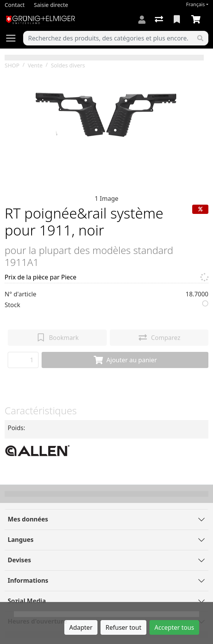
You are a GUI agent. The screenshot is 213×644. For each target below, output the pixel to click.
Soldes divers (68, 65)
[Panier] (197, 20)
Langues (21, 540)
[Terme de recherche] (108, 38)
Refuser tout (123, 627)
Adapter (81, 627)
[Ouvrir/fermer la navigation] (14, 38)
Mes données (28, 519)
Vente (35, 65)
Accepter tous (174, 627)
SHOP (12, 65)
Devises (19, 560)
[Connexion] (142, 20)
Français (195, 4)
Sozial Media (27, 601)
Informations (28, 580)
